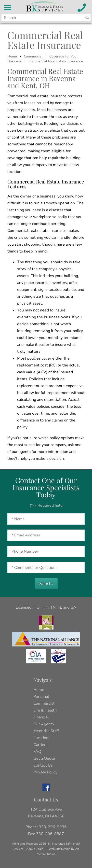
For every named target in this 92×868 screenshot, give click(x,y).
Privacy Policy (45, 772)
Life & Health (45, 710)
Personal (41, 697)
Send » (46, 583)
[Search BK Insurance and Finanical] (87, 18)
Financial (41, 717)
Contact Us (43, 765)
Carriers (40, 745)
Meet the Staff (46, 731)
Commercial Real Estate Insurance (56, 61)
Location (41, 738)
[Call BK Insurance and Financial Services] (82, 8)
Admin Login (35, 849)
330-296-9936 (53, 827)
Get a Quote (44, 758)
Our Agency (44, 724)
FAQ (37, 752)
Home (12, 56)
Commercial (33, 56)
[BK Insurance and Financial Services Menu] (8, 8)
